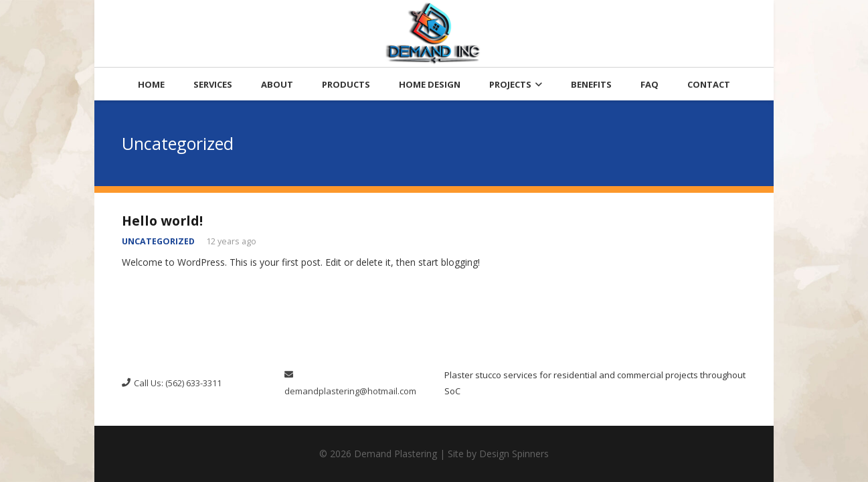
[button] (537, 84)
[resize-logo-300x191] (434, 33)
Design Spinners (514, 454)
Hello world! (162, 221)
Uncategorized (158, 241)
